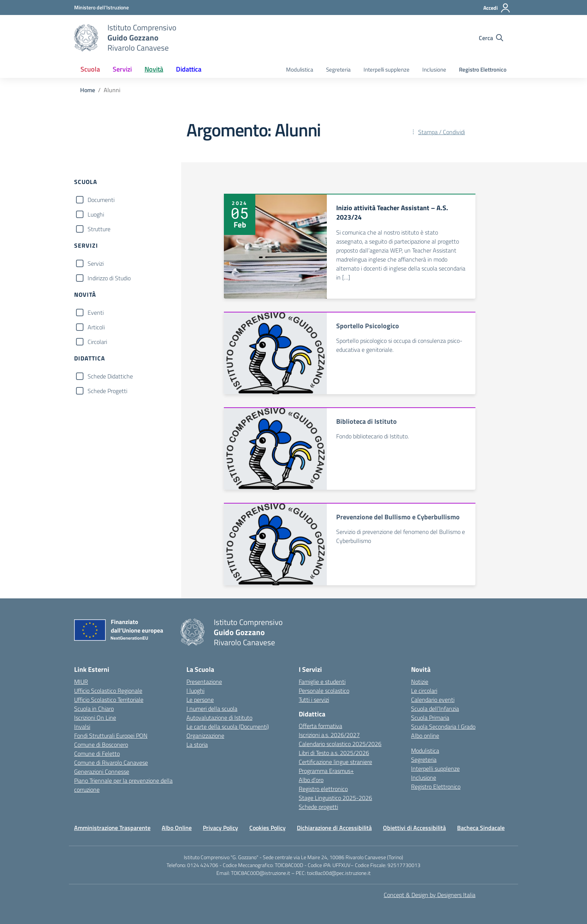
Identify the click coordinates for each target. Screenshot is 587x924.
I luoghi (195, 691)
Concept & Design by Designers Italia (430, 895)
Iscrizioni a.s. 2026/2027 (329, 735)
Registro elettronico (323, 789)
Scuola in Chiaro (94, 709)
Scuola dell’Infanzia (435, 709)
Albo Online (177, 828)
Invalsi (82, 727)
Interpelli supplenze (387, 70)
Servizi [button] (122, 69)
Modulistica (300, 70)
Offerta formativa (320, 726)
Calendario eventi (433, 700)
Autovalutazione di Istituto (219, 718)
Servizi (96, 263)
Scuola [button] (90, 69)
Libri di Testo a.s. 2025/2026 (334, 753)
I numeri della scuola (212, 709)
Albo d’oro (311, 780)
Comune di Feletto (97, 754)
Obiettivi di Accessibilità (414, 828)
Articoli (96, 327)
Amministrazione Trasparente (112, 828)
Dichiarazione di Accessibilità (334, 828)
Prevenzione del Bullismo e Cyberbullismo (398, 517)
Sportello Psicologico (368, 326)
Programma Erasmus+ (326, 771)
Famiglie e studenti (322, 682)
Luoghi (96, 214)
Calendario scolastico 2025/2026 (340, 744)
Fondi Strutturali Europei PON (111, 736)
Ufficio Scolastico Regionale (108, 691)
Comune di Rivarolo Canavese (111, 763)
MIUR (81, 682)
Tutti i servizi (314, 700)
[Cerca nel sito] (491, 38)
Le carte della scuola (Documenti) (228, 727)
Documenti (101, 200)
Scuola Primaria (430, 718)
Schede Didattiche (110, 376)
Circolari (97, 342)
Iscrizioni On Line (95, 718)
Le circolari (424, 691)
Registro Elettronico (483, 70)
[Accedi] (497, 8)
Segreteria (338, 70)
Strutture (99, 229)
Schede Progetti (107, 391)
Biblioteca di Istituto (367, 421)
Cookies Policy (267, 828)
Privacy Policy (220, 828)
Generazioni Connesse (102, 771)
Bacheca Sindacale (481, 828)
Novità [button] (154, 69)
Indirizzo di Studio (109, 278)
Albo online (425, 736)
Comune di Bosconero (101, 745)
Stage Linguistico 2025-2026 (335, 798)
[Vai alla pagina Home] (88, 90)
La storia (197, 745)
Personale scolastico (324, 691)
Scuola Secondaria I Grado (443, 727)
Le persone (200, 700)
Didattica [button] (189, 69)
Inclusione (434, 70)
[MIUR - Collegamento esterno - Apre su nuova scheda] (101, 7)
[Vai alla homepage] (86, 38)
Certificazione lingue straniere (335, 762)
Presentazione (204, 682)
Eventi (96, 312)
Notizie (420, 682)
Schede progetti (318, 807)
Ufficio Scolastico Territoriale (109, 700)
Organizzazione (205, 736)
